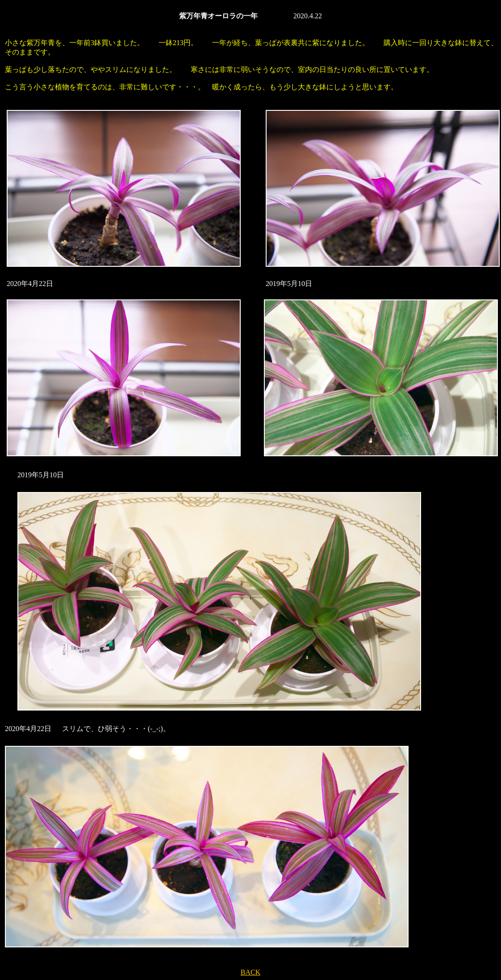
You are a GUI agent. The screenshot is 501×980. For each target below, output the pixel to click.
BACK (250, 972)
